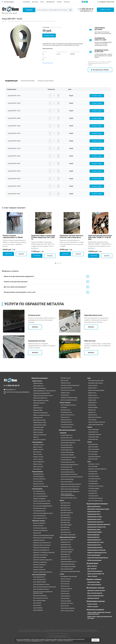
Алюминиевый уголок (67, 469)
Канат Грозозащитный (39, 579)
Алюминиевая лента (67, 435)
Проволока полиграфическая (41, 550)
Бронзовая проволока (67, 513)
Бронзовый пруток (66, 532)
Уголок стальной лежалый (95, 596)
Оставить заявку (49, 35)
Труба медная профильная (96, 425)
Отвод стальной (92, 604)
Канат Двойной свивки (40, 582)
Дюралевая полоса (66, 547)
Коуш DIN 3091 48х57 (14, 163)
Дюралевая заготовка (67, 540)
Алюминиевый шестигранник (69, 474)
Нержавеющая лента (94, 512)
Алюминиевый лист (66, 460)
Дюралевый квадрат (66, 552)
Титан (89, 462)
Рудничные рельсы (66, 420)
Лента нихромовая (93, 429)
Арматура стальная (39, 445)
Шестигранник (37, 469)
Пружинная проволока (39, 565)
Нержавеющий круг (93, 535)
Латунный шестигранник (68, 608)
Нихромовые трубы (94, 437)
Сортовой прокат (37, 442)
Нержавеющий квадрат (95, 532)
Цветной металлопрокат (67, 430)
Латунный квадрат (66, 601)
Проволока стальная (39, 521)
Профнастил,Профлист (40, 499)
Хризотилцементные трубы (41, 400)
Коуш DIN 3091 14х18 (14, 148)
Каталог (29, 10)
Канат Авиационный (39, 577)
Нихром (90, 427)
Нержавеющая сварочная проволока (99, 524)
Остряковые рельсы (66, 412)
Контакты (67, 2)
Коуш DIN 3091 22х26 (14, 133)
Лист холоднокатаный (39, 494)
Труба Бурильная (38, 418)
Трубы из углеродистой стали (41, 415)
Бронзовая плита (65, 508)
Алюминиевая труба (66, 445)
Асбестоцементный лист (40, 518)
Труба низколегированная (40, 413)
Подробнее (8, 254)
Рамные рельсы (65, 417)
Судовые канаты (65, 393)
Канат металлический (39, 575)
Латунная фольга (65, 596)
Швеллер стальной (38, 484)
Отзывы (59, 2)
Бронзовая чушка (66, 520)
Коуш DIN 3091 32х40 (14, 186)
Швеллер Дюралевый (67, 569)
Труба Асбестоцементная (40, 398)
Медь (89, 378)
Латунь (62, 574)
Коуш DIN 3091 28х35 (14, 179)
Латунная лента (65, 584)
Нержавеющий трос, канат (96, 542)
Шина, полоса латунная (67, 611)
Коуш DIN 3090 (37, 603)
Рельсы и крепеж (65, 403)
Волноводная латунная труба (69, 576)
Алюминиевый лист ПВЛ (68, 462)
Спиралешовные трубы (40, 425)
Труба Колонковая (38, 430)
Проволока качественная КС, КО (42, 543)
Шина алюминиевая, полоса (69, 498)
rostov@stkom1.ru (86, 11)
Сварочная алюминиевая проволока (71, 484)
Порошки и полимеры (94, 579)
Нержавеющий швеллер (95, 547)
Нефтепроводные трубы (40, 422)
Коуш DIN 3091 (37, 605)
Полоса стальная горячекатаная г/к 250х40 (13, 237)
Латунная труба (65, 594)
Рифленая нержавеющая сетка (97, 553)
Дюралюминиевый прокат (68, 537)
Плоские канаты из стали (68, 390)
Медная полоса (93, 395)
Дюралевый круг (65, 554)
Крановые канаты (66, 378)
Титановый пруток (93, 496)
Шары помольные (38, 467)
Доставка (35, 2)
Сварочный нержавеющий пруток (98, 558)
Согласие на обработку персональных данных (58, 637)
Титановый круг (93, 491)
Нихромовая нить (93, 432)
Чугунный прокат (92, 563)
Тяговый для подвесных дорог (69, 398)
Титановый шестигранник (96, 498)
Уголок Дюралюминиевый (68, 567)
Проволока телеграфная (40, 557)
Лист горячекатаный (39, 491)
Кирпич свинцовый (94, 449)
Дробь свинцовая (93, 447)
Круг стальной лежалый (95, 593)
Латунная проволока (66, 589)
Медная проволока (94, 398)
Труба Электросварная (39, 388)
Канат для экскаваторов (40, 596)
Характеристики (28, 81)
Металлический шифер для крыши (43, 513)
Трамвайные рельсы (66, 422)
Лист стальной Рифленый (40, 496)
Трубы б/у (36, 437)
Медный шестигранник (95, 417)
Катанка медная (93, 385)
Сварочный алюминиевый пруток (70, 487)
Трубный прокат (37, 381)
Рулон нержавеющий (94, 555)
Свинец (90, 442)
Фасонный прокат (38, 472)
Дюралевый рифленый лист (69, 562)
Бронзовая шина (65, 522)
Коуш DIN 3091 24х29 (14, 171)
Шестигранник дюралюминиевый (70, 571)
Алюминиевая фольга (67, 447)
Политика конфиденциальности (58, 636)
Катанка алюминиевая (67, 479)
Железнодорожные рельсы (68, 405)
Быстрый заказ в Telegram (100, 70)
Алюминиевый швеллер (68, 472)
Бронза (62, 500)
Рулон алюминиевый (67, 482)
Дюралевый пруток (66, 559)
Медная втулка (92, 388)
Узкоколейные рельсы (67, 425)
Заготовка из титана (94, 464)
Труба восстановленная (40, 435)
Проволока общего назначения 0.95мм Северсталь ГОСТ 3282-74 (43, 237)
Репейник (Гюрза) (38, 567)
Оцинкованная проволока (40, 530)
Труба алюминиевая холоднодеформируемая (68, 495)
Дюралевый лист (66, 557)
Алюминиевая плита (67, 438)
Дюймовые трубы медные (96, 383)
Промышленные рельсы (68, 415)
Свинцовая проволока (94, 457)
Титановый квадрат (94, 488)
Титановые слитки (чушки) (96, 486)
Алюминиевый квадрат (67, 455)
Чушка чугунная (92, 576)
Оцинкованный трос (66, 388)
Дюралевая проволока (67, 549)
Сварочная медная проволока (97, 422)
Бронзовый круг (65, 527)
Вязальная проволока (39, 523)
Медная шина (92, 405)
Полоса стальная (38, 459)
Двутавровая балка (38, 474)
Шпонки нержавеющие (94, 560)
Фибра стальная (38, 464)
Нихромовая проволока (95, 434)
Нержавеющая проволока (95, 522)
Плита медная (92, 420)
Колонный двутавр (38, 476)
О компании (26, 2)
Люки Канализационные (95, 571)
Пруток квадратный (39, 462)
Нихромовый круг (93, 439)
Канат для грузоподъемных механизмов (44, 587)
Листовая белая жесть (39, 511)
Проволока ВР (37, 533)
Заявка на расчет (105, 10)
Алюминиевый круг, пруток (68, 457)
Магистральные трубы (39, 420)
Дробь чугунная (92, 566)
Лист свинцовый (93, 452)
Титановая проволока (94, 479)
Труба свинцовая (93, 459)
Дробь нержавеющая (94, 507)
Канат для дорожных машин (41, 589)
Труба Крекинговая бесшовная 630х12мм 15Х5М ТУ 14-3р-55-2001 (100, 237)
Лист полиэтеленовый (94, 585)
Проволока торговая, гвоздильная (43, 560)
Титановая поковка (94, 476)
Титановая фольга (93, 484)
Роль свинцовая (93, 454)
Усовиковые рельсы (66, 427)
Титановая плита (93, 474)
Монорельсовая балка (39, 479)
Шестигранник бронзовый (68, 535)
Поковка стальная (38, 457)
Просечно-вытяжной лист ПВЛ (42, 501)
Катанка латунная (66, 579)
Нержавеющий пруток (94, 540)
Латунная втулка (65, 581)
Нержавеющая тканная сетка (96, 527)
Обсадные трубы (38, 410)
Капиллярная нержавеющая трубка (98, 509)
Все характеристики (48, 63)
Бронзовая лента (65, 505)
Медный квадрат (93, 407)
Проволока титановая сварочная (97, 469)
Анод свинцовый (93, 444)
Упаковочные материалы (95, 610)
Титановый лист (93, 493)
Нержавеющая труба (94, 530)
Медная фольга (93, 403)
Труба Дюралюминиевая (68, 564)
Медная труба (92, 400)
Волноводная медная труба (96, 381)
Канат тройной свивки (39, 601)
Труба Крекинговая (38, 427)
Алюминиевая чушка (67, 450)
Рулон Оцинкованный (39, 516)
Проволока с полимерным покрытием (44, 552)
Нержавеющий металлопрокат (97, 504)
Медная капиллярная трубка (96, 390)
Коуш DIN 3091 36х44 (14, 141)
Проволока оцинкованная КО (41, 548)
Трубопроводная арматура (96, 601)
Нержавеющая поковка (95, 517)
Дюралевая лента (66, 542)
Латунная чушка (65, 598)
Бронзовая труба (65, 515)
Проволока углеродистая (40, 562)
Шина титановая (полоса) (95, 501)
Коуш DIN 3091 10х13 (14, 96)
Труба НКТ (36, 405)
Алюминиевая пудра (94, 582)
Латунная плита (65, 586)
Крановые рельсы (66, 410)
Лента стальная (38, 454)
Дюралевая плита (66, 545)
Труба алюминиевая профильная (70, 491)
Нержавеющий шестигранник (96, 550)
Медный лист (92, 412)
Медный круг (92, 410)
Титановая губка (93, 471)
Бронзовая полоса (66, 510)
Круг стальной (37, 452)
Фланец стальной (93, 607)
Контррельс (64, 407)
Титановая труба (93, 481)
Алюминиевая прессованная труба (70, 440)
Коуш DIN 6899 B (38, 608)
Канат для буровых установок (41, 584)
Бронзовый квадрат (66, 525)
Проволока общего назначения (42, 545)
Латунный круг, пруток (67, 603)
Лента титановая (93, 466)
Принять (96, 640)
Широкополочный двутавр (41, 486)
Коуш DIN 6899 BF (38, 610)
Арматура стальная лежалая (96, 590)
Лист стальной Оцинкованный (42, 503)
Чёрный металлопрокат (40, 378)
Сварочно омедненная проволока (43, 572)
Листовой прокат (37, 489)
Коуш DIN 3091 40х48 (14, 118)
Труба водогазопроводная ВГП (42, 393)
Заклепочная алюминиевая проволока (72, 477)
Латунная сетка (65, 591)
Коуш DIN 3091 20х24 (14, 103)
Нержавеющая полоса (94, 519)
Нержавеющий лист (93, 537)
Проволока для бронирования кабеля (44, 535)
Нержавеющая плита (94, 514)
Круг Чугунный (92, 569)
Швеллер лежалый (93, 598)
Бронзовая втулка (66, 503)
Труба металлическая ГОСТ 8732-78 (43, 396)
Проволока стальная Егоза (41, 555)
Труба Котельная (38, 408)
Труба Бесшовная (38, 383)
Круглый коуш (65, 380)
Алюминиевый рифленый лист (69, 465)
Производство (50, 2)
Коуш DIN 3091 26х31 (14, 194)
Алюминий (63, 433)
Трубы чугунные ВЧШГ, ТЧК (96, 574)
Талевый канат (65, 395)
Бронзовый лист (65, 530)
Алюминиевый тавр (66, 467)
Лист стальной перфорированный (43, 506)
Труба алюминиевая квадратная (70, 489)
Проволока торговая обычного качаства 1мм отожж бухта (71, 237)
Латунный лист (65, 606)
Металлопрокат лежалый (95, 588)
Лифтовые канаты (66, 383)
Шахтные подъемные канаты (69, 400)
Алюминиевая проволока (68, 443)
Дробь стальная (38, 447)
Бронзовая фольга (66, 518)
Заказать (21, 254)
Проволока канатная (39, 540)
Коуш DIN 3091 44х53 (14, 156)
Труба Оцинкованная (39, 403)
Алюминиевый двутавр (67, 452)
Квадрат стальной (38, 449)
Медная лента (92, 393)
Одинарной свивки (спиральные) (70, 385)
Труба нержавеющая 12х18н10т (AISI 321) (45, 391)
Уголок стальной (38, 481)
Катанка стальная (38, 526)
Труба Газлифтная (38, 432)
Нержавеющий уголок (94, 545)
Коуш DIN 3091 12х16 (14, 111)
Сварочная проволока (39, 570)
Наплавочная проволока (40, 528)
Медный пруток (93, 415)
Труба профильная (38, 386)
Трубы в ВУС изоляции (39, 440)
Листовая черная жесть (40, 508)
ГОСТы (42, 2)
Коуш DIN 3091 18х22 (14, 126)
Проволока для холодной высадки (43, 538)
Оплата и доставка (46, 81)
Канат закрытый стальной (41, 598)
